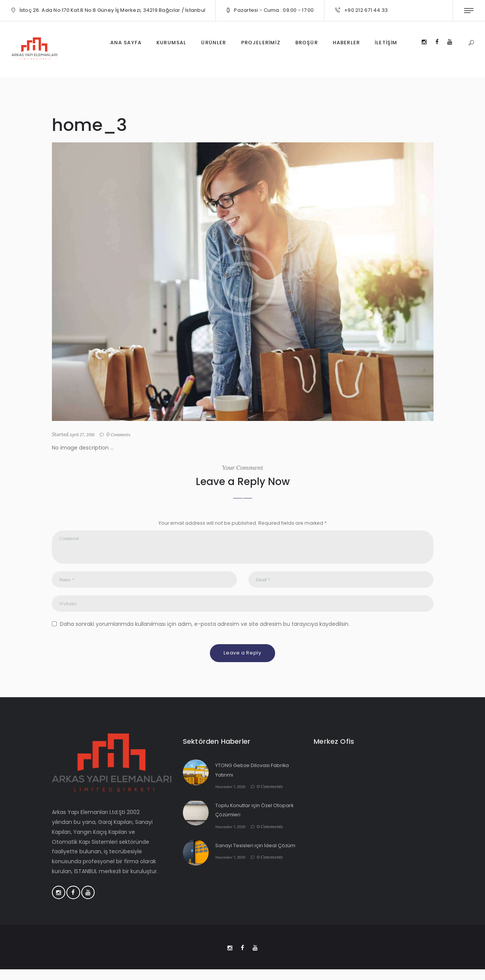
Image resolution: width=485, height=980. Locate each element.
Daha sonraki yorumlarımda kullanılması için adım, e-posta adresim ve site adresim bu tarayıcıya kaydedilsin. (205, 632)
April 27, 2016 (84, 434)
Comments (126, 435)
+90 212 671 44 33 (366, 10)
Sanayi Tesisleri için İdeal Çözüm (258, 853)
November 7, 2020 (233, 794)
